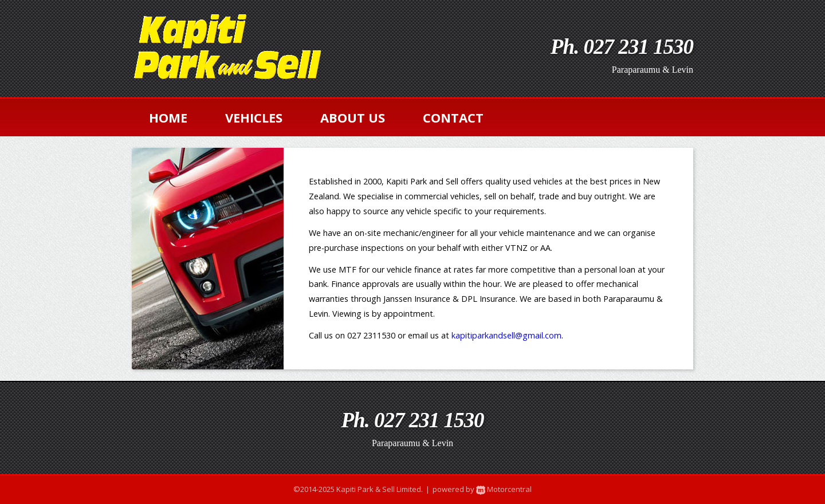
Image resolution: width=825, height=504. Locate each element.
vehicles (254, 117)
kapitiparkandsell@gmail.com (506, 335)
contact (453, 117)
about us (353, 117)
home (168, 117)
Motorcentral (503, 489)
